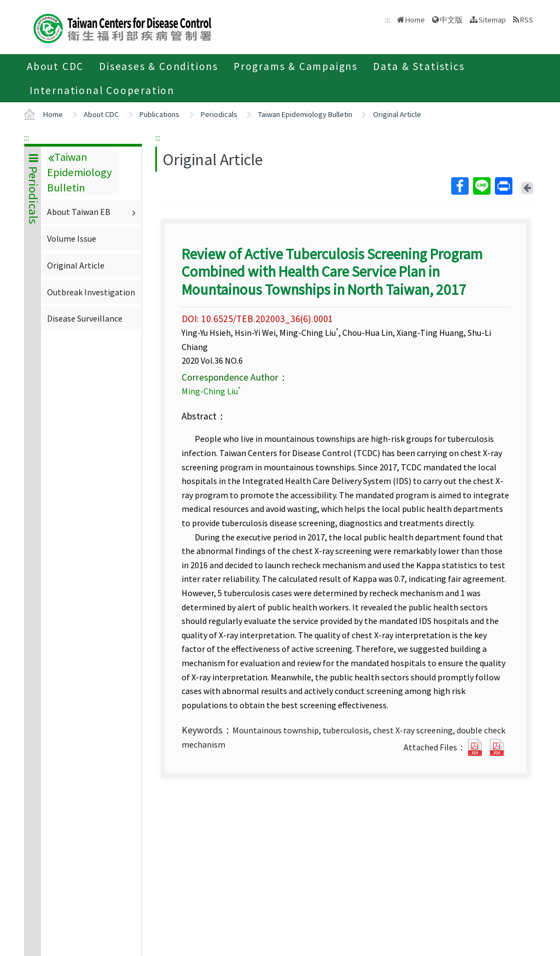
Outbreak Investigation (91, 292)
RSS (527, 20)
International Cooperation (102, 90)
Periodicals (219, 114)
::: (27, 137)
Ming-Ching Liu (211, 391)
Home (415, 20)
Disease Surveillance (85, 318)
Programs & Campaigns (296, 66)
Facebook (459, 186)
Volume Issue (72, 238)
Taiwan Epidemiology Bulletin (305, 114)
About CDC (55, 66)
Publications (159, 114)
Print (503, 186)
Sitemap (492, 20)
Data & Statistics (419, 66)
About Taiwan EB (93, 212)
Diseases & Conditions (159, 66)
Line (481, 186)
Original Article (397, 114)
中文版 (451, 20)
